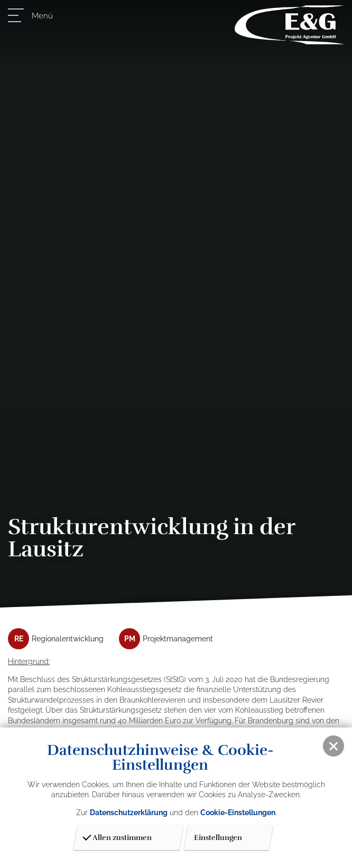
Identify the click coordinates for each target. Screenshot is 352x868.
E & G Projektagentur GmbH (289, 25)
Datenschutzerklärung (129, 813)
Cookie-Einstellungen (238, 813)
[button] (334, 746)
